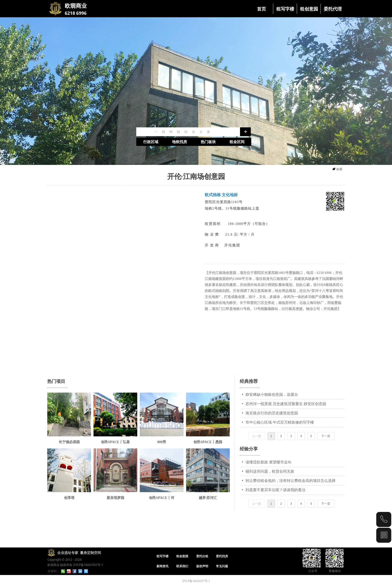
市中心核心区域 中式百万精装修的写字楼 (280, 422)
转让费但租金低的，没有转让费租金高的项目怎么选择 (290, 481)
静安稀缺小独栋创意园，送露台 (272, 395)
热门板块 (208, 142)
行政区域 (151, 142)
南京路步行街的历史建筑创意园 (272, 413)
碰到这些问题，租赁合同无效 (270, 471)
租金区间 (237, 142)
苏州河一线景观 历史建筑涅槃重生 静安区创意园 (286, 404)
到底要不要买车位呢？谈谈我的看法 (275, 490)
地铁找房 (179, 142)
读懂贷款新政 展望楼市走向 (268, 462)
